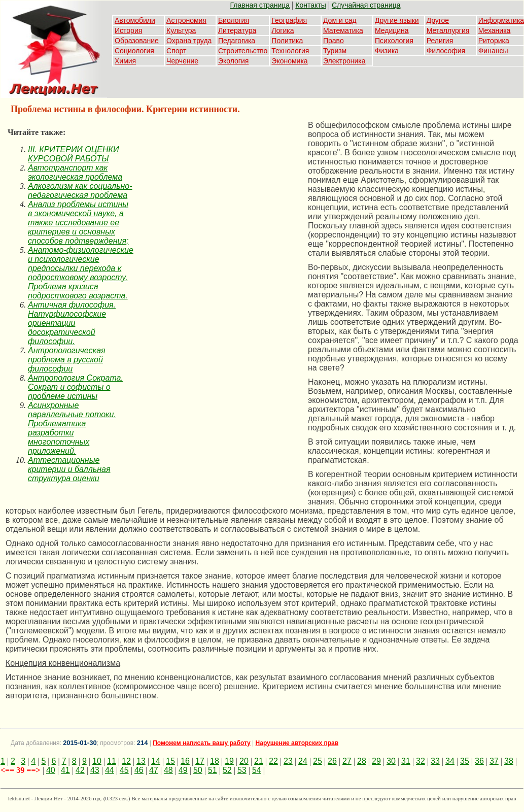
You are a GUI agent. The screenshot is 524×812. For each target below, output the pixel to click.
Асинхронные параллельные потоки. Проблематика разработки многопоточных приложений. (72, 428)
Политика (287, 41)
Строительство (243, 51)
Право (334, 41)
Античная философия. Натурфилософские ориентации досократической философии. (72, 323)
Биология (234, 20)
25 (318, 761)
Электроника (344, 61)
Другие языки (397, 20)
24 (303, 761)
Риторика (494, 41)
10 (97, 761)
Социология (134, 51)
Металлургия (448, 30)
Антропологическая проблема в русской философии (67, 360)
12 (126, 761)
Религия (440, 41)
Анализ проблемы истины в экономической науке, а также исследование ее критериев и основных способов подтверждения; (78, 223)
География (289, 20)
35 (465, 761)
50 (198, 770)
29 (376, 761)
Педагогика (237, 41)
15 (170, 761)
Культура (181, 30)
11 (112, 761)
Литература (237, 30)
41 (65, 770)
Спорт (176, 51)
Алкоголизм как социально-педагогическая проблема (80, 191)
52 (227, 770)
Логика (283, 30)
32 (421, 761)
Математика (343, 30)
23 (288, 761)
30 (391, 761)
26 (332, 761)
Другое (438, 20)
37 (494, 761)
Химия (125, 61)
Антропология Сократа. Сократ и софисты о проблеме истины (76, 387)
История (128, 30)
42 (80, 770)
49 (183, 770)
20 (244, 761)
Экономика (289, 61)
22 (273, 761)
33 (435, 761)
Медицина (392, 30)
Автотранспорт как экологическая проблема (75, 172)
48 (168, 770)
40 (51, 770)
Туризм (335, 51)
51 (213, 770)
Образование (137, 41)
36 (479, 761)
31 (406, 761)
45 (124, 770)
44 (110, 770)
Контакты (310, 5)
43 (95, 770)
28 (362, 761)
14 (156, 761)
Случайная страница (366, 5)
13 (141, 761)
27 (347, 761)
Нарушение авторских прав (297, 743)
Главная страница (260, 5)
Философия (446, 51)
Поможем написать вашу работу (202, 743)
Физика (387, 51)
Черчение (182, 61)
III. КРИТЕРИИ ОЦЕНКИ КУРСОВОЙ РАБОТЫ (73, 154)
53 (242, 770)
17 (200, 761)
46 (139, 770)
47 (154, 770)
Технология (290, 51)
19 (229, 761)
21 (259, 761)
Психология (394, 41)
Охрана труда (189, 41)
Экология (233, 61)
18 (215, 761)
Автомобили (135, 20)
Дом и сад (340, 20)
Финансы (493, 51)
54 (257, 770)
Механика (495, 30)
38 (509, 761)
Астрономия (186, 20)
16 (185, 761)
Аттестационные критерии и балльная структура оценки (69, 469)
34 (450, 761)
